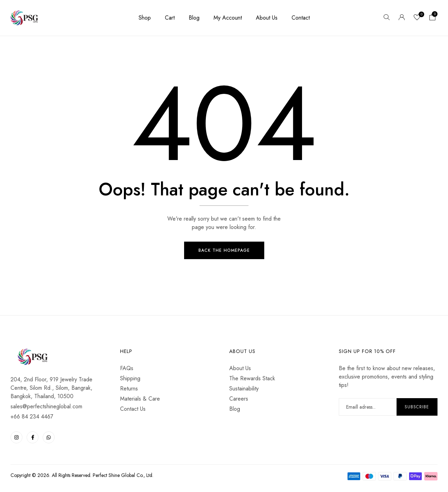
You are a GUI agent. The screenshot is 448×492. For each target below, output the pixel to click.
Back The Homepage (224, 251)
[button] (433, 18)
